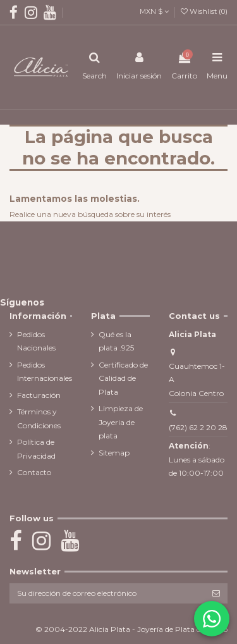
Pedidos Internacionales (45, 372)
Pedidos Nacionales (36, 341)
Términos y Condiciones (39, 418)
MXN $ (154, 11)
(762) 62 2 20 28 (198, 427)
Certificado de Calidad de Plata (123, 378)
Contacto (34, 472)
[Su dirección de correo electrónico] (107, 593)
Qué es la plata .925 (116, 341)
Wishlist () (204, 11)
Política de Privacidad (36, 449)
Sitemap (114, 453)
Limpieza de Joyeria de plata (121, 422)
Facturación (39, 395)
